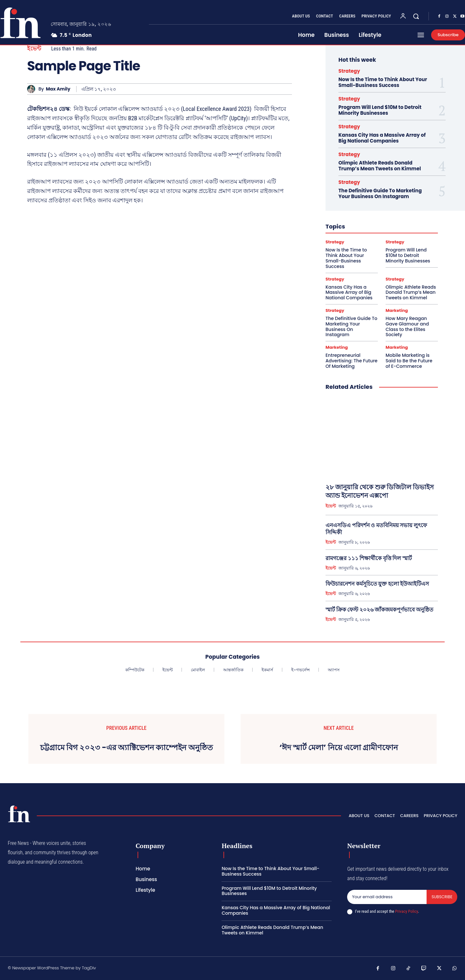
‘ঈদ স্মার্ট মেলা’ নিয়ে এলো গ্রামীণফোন (339, 748)
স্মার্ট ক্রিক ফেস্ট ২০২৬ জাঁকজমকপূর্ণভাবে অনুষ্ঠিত (379, 610)
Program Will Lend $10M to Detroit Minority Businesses (380, 110)
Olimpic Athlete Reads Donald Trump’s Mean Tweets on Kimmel (380, 166)
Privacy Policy (407, 912)
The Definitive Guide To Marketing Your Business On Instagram (380, 193)
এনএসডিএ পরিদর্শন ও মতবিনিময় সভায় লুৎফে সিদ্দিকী (376, 529)
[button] (416, 16)
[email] (386, 897)
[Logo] (19, 814)
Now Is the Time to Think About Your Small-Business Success (383, 82)
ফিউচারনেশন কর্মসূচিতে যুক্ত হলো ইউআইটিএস (377, 584)
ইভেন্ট (34, 49)
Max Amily (58, 89)
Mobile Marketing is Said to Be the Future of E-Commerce (409, 361)
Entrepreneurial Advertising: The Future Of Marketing (351, 361)
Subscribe (441, 897)
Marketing (397, 310)
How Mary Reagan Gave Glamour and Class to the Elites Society (407, 326)
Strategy (349, 71)
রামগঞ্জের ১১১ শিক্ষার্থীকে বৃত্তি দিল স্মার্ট (369, 558)
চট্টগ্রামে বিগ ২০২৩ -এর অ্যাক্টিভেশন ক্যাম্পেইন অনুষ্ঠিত (126, 748)
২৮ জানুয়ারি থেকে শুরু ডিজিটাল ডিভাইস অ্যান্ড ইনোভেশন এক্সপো (380, 491)
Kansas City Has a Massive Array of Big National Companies (382, 138)
